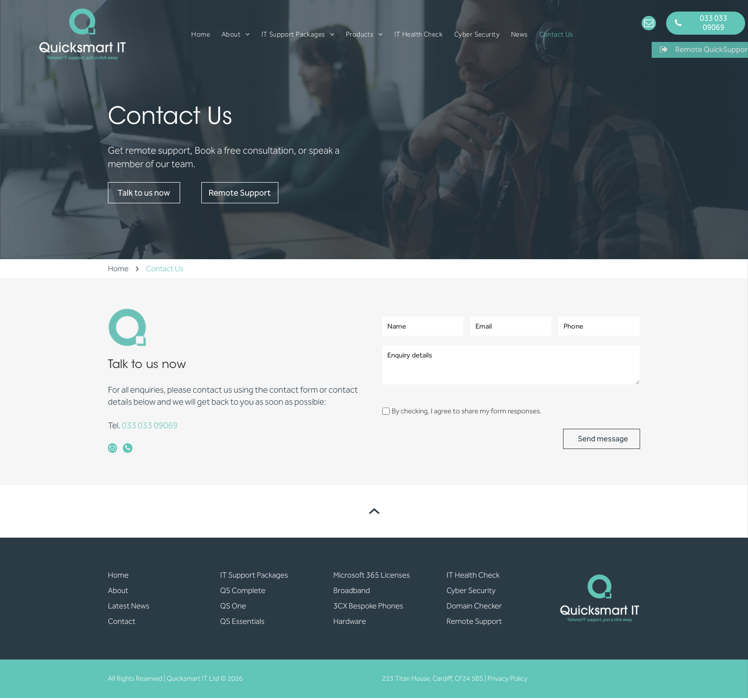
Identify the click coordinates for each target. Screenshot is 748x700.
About (118, 593)
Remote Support (474, 624)
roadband (354, 593)
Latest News (129, 608)
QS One (233, 608)
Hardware (350, 624)
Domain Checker (474, 608)
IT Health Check (473, 577)
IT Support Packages (254, 577)
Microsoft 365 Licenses (372, 577)
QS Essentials (242, 624)
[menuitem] (201, 34)
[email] (649, 24)
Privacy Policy (507, 680)
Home (118, 577)
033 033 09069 (150, 425)
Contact (122, 624)
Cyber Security (471, 593)
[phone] (131, 450)
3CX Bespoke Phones (368, 608)
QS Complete (243, 593)
